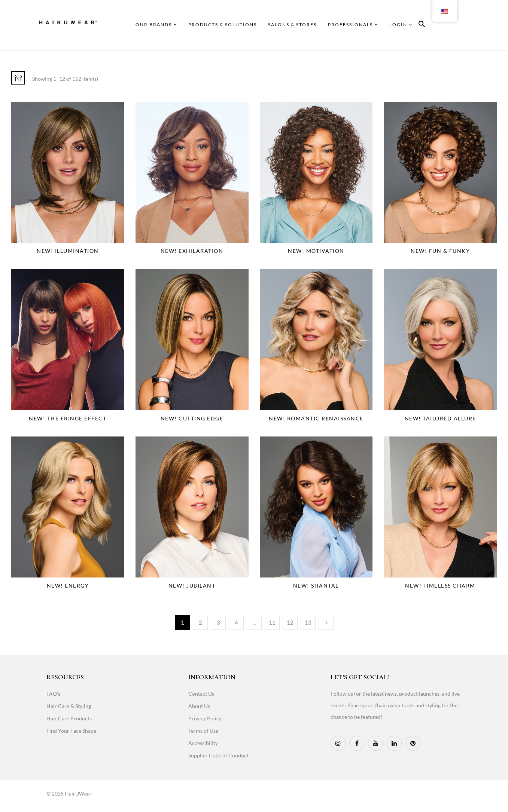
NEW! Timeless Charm (440, 586)
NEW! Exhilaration (192, 251)
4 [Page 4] (236, 622)
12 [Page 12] (290, 622)
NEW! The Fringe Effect (68, 418)
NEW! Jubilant (192, 586)
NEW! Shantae (316, 586)
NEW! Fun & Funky (440, 251)
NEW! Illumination (68, 251)
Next (326, 622)
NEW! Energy (68, 586)
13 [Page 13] (308, 622)
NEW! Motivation (316, 251)
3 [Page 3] (218, 622)
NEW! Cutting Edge (192, 418)
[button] (422, 25)
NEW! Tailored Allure (440, 418)
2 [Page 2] (200, 622)
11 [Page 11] (272, 622)
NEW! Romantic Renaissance (316, 418)
